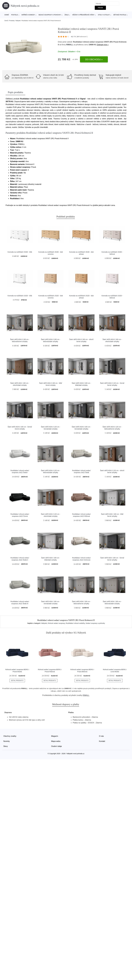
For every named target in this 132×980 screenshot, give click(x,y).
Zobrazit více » (103, 45)
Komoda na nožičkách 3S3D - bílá (20, 252)
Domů (7, 15)
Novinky (7, 741)
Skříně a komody (28, 15)
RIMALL (70, 45)
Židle (67, 15)
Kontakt (102, 741)
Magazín (55, 736)
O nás (101, 736)
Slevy (6, 746)
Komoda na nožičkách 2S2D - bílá (20, 296)
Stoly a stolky (104, 15)
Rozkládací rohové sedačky (75, 623)
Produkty (12, 21)
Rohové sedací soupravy (56, 623)
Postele (15, 15)
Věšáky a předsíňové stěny (83, 15)
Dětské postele (120, 15)
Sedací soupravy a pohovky (50, 15)
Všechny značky (10, 736)
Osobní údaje (57, 746)
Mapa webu (56, 741)
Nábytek (18, 21)
